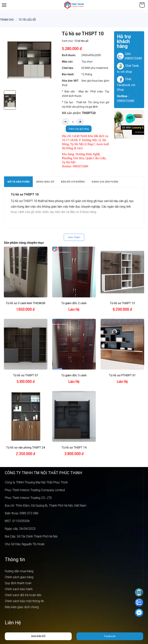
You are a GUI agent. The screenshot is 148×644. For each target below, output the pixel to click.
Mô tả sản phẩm (18, 182)
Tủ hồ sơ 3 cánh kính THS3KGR (26, 303)
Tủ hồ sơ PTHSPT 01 (122, 375)
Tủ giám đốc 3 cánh (74, 375)
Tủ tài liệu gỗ (27, 20)
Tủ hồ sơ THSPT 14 (74, 448)
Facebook (110, 636)
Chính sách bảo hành (19, 589)
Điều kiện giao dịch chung (22, 607)
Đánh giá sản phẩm (105, 182)
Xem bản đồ (38, 636)
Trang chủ (7, 20)
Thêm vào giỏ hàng (79, 129)
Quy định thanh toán (18, 583)
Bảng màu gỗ (45, 182)
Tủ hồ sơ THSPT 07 (26, 375)
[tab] (18, 182)
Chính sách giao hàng (19, 577)
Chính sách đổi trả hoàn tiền (23, 595)
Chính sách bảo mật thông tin (24, 601)
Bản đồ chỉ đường (73, 182)
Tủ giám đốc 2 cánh (74, 303)
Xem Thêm (74, 237)
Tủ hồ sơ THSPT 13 (122, 303)
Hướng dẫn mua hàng (19, 571)
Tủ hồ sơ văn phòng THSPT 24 (26, 448)
